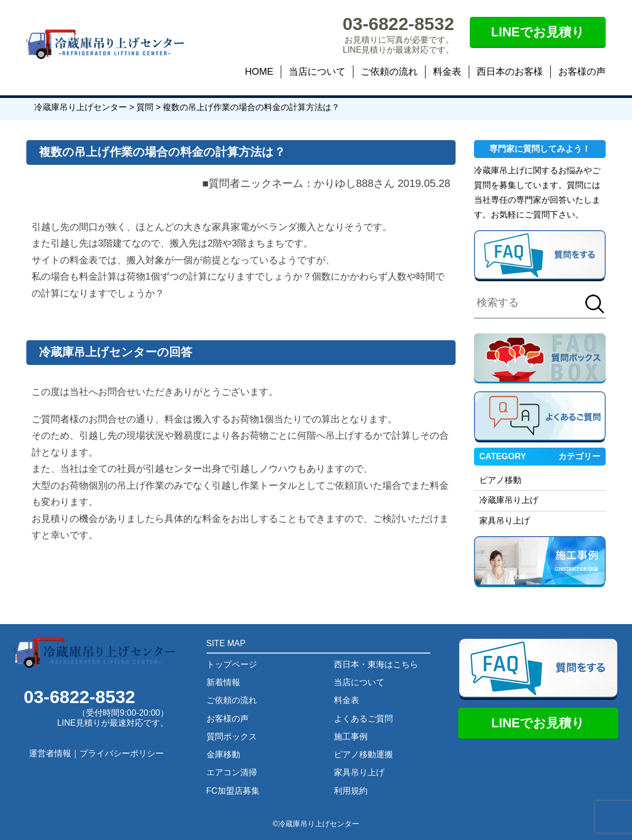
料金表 (447, 72)
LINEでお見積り (538, 32)
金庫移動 (223, 754)
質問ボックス (232, 737)
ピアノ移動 (500, 480)
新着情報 (223, 682)
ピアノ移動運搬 (363, 754)
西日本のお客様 (510, 72)
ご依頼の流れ (389, 72)
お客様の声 (582, 72)
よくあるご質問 (363, 719)
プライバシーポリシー (122, 753)
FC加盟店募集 (233, 791)
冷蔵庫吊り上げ (509, 500)
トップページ (232, 664)
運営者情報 (50, 753)
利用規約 (351, 791)
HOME (259, 72)
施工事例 (351, 737)
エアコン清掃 (232, 772)
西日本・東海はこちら (376, 664)
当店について (317, 72)
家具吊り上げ (505, 521)
